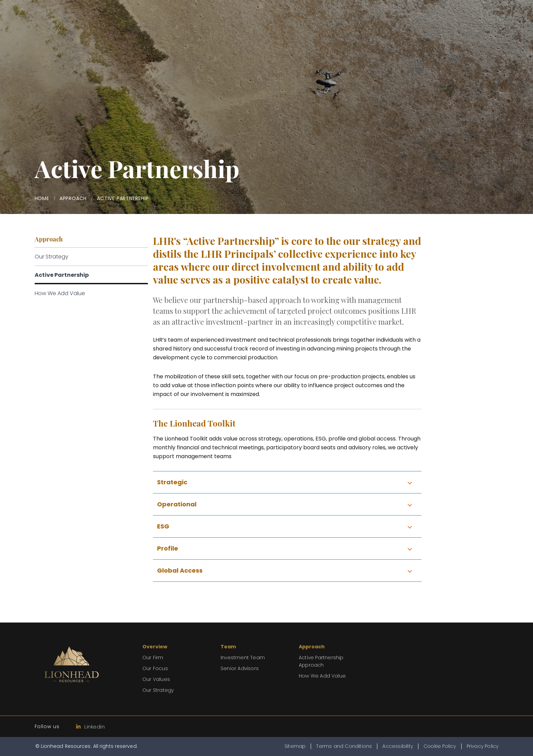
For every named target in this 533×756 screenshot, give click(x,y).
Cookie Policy (440, 746)
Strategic (172, 482)
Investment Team (243, 658)
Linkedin (91, 727)
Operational (177, 504)
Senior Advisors (240, 668)
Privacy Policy (483, 746)
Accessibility (398, 746)
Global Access (180, 570)
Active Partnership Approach (321, 661)
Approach (73, 198)
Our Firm (153, 658)
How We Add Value (60, 293)
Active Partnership (62, 275)
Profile (168, 548)
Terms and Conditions (344, 746)
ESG (163, 526)
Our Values (156, 679)
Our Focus (155, 668)
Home (42, 198)
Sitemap (295, 746)
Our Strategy (51, 257)
